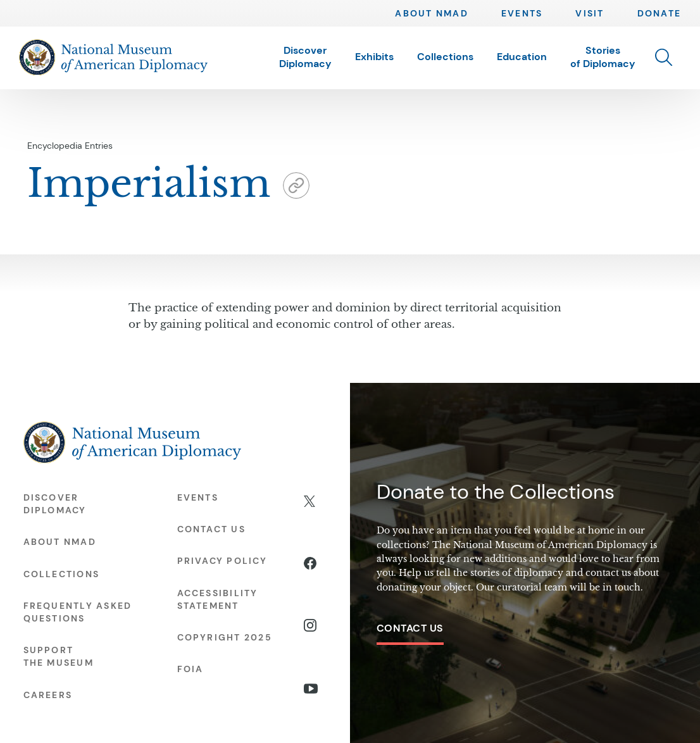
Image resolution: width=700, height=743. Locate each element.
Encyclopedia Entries (70, 146)
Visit (590, 13)
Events (522, 13)
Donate (659, 13)
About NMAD (431, 13)
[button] (664, 57)
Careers (48, 695)
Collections (445, 57)
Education (522, 57)
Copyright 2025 (225, 637)
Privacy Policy (222, 561)
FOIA (191, 669)
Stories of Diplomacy (603, 57)
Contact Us (410, 628)
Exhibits (374, 57)
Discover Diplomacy (305, 57)
